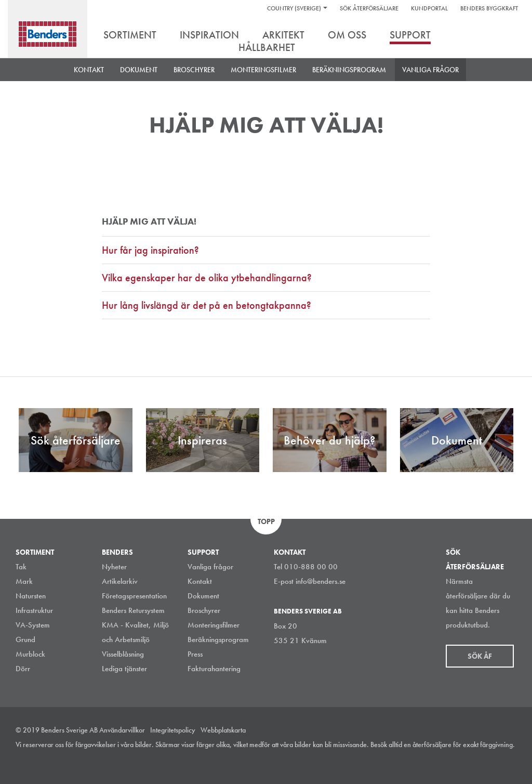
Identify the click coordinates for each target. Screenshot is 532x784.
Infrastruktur (34, 610)
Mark (24, 581)
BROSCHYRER (194, 70)
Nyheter (114, 567)
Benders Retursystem (133, 610)
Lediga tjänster (124, 669)
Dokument (203, 596)
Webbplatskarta (223, 730)
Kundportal (429, 8)
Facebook (487, 760)
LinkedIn (464, 760)
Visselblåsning (123, 654)
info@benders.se (321, 581)
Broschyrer (204, 610)
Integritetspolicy (173, 730)
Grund (25, 639)
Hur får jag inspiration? (150, 250)
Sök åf (480, 656)
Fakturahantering (214, 669)
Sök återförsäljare (369, 8)
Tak (21, 567)
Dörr (23, 669)
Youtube (511, 760)
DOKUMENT (139, 70)
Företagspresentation (134, 596)
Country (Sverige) (294, 8)
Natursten (31, 596)
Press (195, 654)
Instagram (441, 760)
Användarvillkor (122, 730)
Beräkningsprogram (349, 70)
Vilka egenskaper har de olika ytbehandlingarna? (207, 278)
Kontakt (89, 70)
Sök (509, 36)
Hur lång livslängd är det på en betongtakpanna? (207, 305)
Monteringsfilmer (263, 70)
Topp (266, 521)
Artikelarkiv (120, 581)
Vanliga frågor (430, 70)
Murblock (30, 654)
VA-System (33, 625)
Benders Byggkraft (489, 8)
